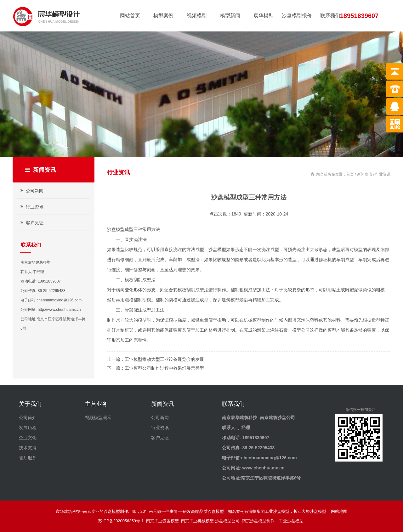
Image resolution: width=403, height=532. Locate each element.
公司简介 (28, 417)
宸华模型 (264, 16)
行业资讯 (31, 207)
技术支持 (28, 448)
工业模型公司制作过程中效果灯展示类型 (164, 368)
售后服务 (28, 458)
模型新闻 (230, 16)
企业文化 (28, 438)
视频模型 (197, 16)
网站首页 (130, 16)
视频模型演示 (98, 417)
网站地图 (339, 511)
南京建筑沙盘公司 (277, 417)
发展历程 (28, 428)
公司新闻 (31, 191)
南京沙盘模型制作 (259, 521)
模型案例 (163, 16)
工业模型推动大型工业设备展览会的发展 (164, 359)
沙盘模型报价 (297, 16)
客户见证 (31, 223)
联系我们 (330, 16)
